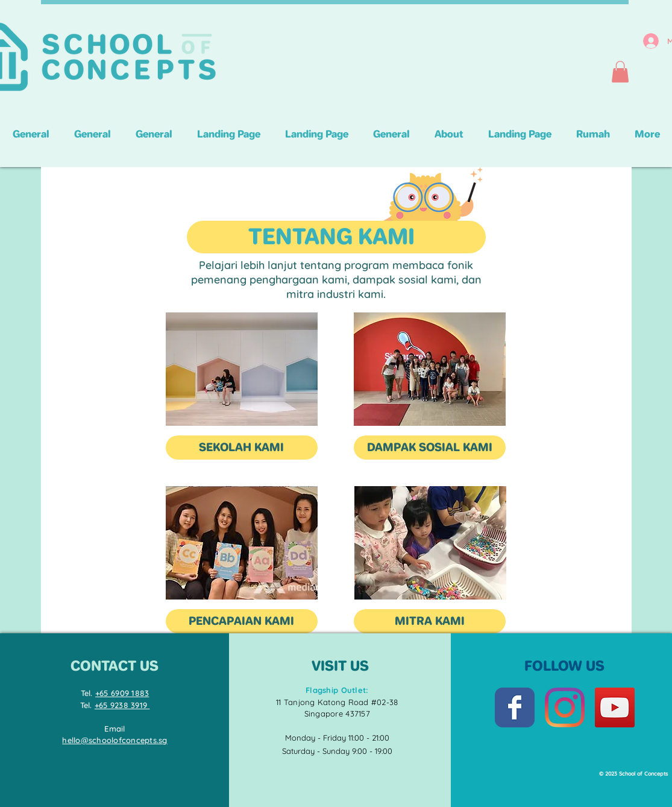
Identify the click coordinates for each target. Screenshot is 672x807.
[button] (620, 72)
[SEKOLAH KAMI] (242, 448)
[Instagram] (565, 707)
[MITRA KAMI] (430, 621)
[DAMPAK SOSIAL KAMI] (430, 448)
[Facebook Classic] (515, 707)
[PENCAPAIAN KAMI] (242, 621)
